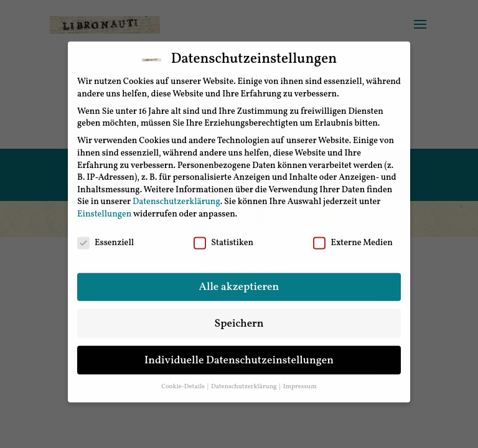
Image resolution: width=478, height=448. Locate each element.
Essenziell (105, 236)
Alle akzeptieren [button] (239, 280)
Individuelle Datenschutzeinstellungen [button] (239, 353)
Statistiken (223, 236)
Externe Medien (353, 236)
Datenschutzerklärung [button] (245, 380)
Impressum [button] (300, 380)
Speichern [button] (239, 316)
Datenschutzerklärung (176, 195)
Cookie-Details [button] (184, 380)
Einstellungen (104, 208)
